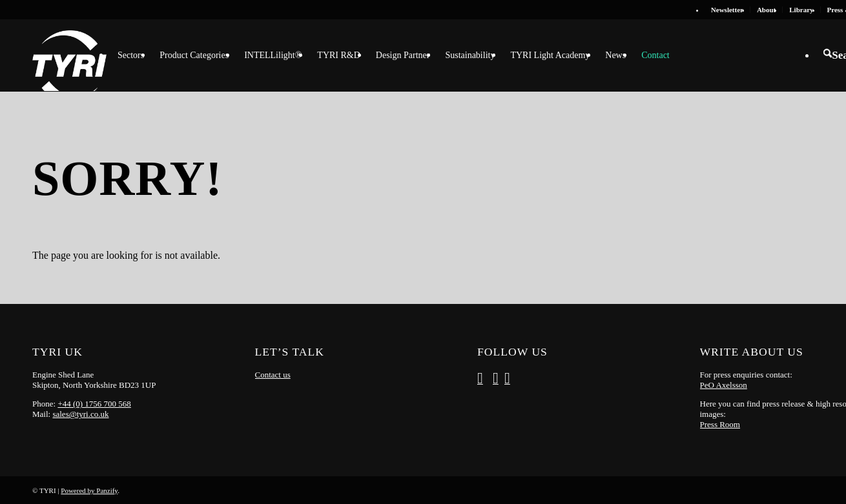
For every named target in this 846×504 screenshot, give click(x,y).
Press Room (720, 424)
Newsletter (727, 10)
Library (801, 10)
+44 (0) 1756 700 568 (94, 404)
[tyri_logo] (69, 55)
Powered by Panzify (89, 490)
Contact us (273, 375)
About (766, 10)
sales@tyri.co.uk (80, 414)
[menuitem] (727, 10)
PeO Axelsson (724, 385)
